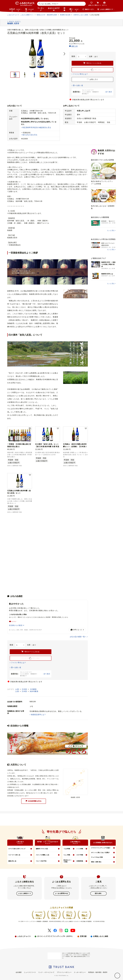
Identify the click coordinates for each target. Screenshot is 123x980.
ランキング (41, 9)
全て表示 (109, 92)
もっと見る (111, 230)
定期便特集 (80, 861)
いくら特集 (80, 849)
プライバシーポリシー (64, 972)
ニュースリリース (30, 972)
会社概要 (19, 972)
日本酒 (25, 689)
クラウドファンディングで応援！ (101, 848)
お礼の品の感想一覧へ (78, 637)
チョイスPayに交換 (97, 857)
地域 (30, 10)
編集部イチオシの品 (42, 849)
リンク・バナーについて (46, 972)
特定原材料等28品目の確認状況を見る (37, 127)
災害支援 (83, 936)
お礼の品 (16, 10)
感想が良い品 (12, 861)
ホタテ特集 (80, 855)
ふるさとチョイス (24, 936)
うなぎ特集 (67, 849)
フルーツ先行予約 (41, 861)
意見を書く (98, 893)
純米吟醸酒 (34, 691)
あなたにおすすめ (54, 9)
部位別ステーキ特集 (67, 861)
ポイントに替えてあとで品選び (100, 853)
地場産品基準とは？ (38, 715)
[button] (30, 429)
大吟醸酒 (33, 689)
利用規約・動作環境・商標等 (98, 972)
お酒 (17, 689)
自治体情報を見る (34, 801)
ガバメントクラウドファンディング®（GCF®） (55, 936)
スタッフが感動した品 (42, 855)
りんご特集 (67, 855)
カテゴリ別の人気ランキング (17, 849)
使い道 (75, 10)
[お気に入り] (117, 976)
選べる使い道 (78, 85)
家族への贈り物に (96, 862)
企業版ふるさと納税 (101, 936)
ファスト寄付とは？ (80, 74)
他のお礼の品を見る (30, 135)
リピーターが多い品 (14, 855)
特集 (64, 9)
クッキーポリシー (80, 972)
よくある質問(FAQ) (61, 893)
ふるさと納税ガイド (25, 893)
